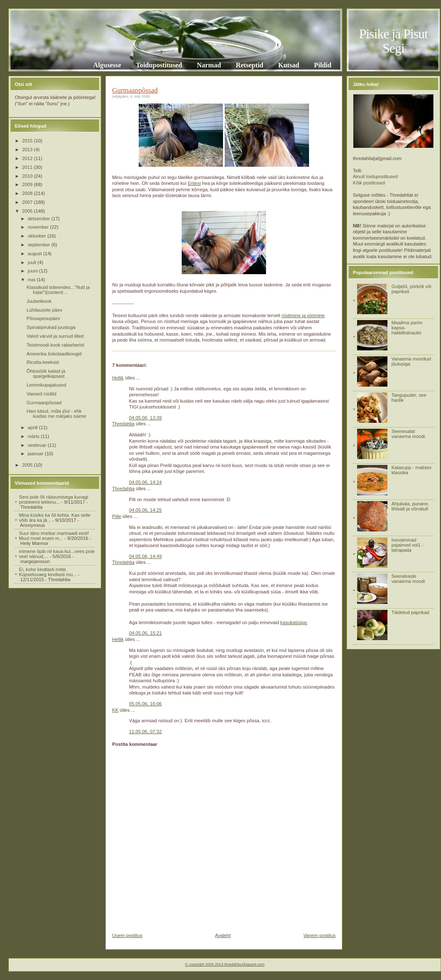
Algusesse (107, 65)
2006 (28, 211)
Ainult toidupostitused (375, 176)
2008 (28, 193)
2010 (28, 176)
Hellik (118, 378)
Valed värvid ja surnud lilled (55, 336)
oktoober (38, 236)
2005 (28, 465)
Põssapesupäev (43, 318)
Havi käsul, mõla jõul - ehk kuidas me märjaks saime (56, 414)
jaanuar (36, 454)
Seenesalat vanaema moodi (408, 434)
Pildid (323, 65)
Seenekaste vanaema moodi (408, 579)
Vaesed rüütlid (42, 394)
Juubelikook (39, 301)
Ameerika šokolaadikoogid (54, 354)
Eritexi (194, 183)
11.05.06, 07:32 (145, 732)
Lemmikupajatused (46, 385)
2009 (28, 184)
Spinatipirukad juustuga (51, 327)
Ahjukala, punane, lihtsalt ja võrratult (410, 506)
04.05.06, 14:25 (145, 510)
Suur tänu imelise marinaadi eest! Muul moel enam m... (54, 536)
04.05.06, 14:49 (145, 556)
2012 (28, 158)
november (39, 227)
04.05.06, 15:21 (145, 633)
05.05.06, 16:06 (145, 704)
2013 (28, 150)
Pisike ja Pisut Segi (394, 41)
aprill (34, 427)
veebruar (38, 445)
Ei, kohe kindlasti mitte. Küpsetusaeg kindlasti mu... (48, 572)
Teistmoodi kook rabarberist (55, 345)
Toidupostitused (159, 65)
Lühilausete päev (44, 310)
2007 (28, 202)
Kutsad (289, 65)
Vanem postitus (320, 935)
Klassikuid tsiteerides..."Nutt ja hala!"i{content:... (58, 290)
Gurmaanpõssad (44, 403)
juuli (33, 262)
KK (115, 710)
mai (32, 280)
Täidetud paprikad (410, 612)
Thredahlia (123, 424)
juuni (34, 271)
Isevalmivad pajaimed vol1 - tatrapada (407, 545)
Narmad (209, 65)
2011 (28, 167)
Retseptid (249, 65)
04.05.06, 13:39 (145, 418)
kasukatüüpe (294, 622)
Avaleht (223, 935)
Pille (117, 516)
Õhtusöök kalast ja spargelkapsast (46, 374)
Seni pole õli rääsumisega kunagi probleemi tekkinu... (54, 499)
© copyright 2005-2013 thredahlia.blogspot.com (225, 964)
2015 (28, 141)
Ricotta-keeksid (43, 362)
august (36, 254)
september (40, 245)
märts (34, 436)
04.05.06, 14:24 (145, 482)
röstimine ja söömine (303, 315)
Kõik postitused (369, 183)
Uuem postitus (127, 935)
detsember (40, 219)
